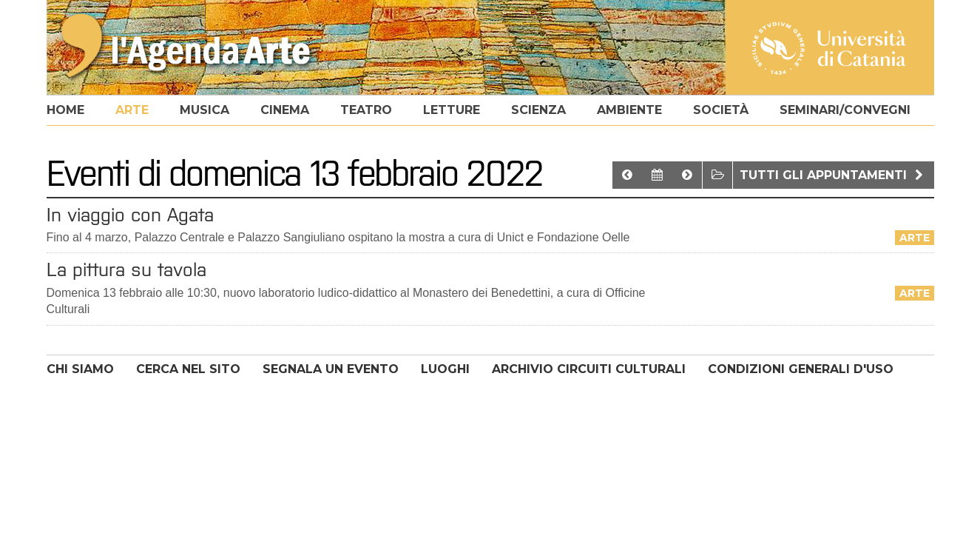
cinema (285, 110)
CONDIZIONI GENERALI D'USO (801, 369)
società (721, 110)
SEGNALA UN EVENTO (331, 369)
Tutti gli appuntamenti (833, 175)
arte (132, 110)
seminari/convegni (845, 110)
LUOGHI (445, 369)
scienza (538, 110)
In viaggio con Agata (130, 215)
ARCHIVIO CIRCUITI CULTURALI (589, 369)
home (65, 110)
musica (205, 110)
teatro (366, 110)
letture (452, 110)
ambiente (629, 110)
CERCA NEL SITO (188, 369)
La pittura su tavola (126, 269)
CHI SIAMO (80, 369)
